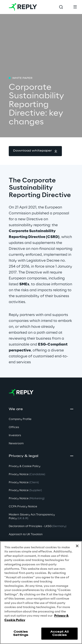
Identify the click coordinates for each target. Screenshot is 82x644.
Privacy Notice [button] (27, 474)
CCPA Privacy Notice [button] (23, 507)
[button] (35, 151)
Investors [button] (15, 435)
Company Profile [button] (20, 419)
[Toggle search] (61, 7)
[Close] (77, 546)
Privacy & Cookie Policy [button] (25, 466)
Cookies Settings (21, 633)
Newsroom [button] (16, 444)
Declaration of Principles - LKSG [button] (38, 526)
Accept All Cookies (59, 633)
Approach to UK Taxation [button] (26, 534)
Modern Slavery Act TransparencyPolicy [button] (32, 517)
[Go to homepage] (23, 7)
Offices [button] (14, 427)
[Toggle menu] (75, 7)
